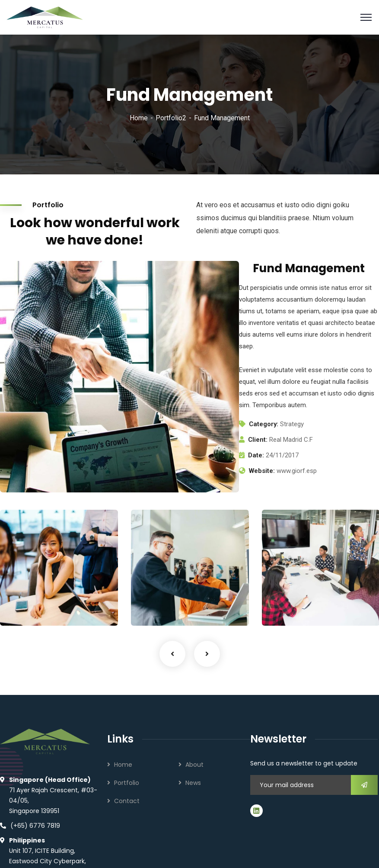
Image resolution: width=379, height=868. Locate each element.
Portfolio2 (171, 118)
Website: (262, 471)
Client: (258, 440)
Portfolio (127, 783)
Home (139, 118)
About (194, 765)
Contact (127, 801)
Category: (264, 424)
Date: (256, 455)
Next (207, 654)
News (193, 783)
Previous (172, 654)
